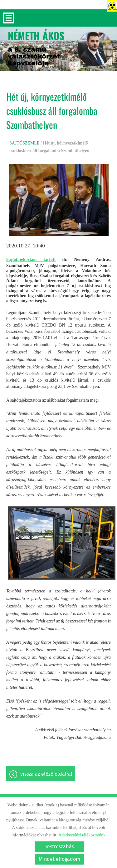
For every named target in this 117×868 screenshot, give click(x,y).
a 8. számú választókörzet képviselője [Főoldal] (36, 47)
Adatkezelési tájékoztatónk (82, 835)
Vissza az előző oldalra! (46, 774)
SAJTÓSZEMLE (24, 143)
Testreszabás (59, 847)
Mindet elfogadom (59, 859)
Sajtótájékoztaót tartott (31, 259)
